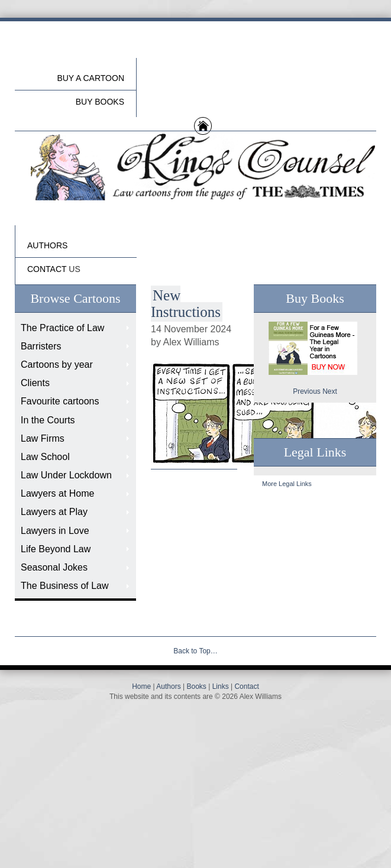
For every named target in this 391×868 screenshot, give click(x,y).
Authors (168, 686)
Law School (45, 457)
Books (196, 686)
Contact (246, 686)
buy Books (100, 102)
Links (221, 686)
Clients (35, 383)
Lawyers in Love (55, 531)
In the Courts (48, 420)
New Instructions (186, 304)
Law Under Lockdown (66, 475)
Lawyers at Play (54, 512)
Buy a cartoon (91, 78)
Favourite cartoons (60, 401)
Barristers (41, 346)
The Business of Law (65, 586)
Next (330, 391)
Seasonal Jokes (54, 567)
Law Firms (43, 438)
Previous (307, 391)
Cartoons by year (57, 365)
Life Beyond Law (56, 549)
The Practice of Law (62, 328)
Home (141, 686)
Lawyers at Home (58, 493)
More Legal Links (287, 484)
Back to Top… (195, 651)
